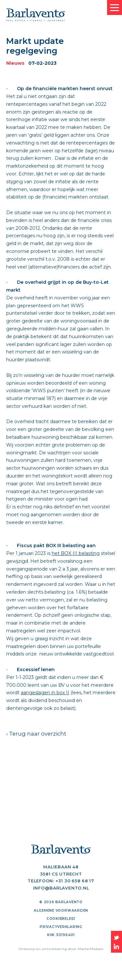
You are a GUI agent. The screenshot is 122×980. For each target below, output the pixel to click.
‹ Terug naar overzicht (36, 734)
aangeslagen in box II (45, 693)
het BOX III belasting (76, 553)
